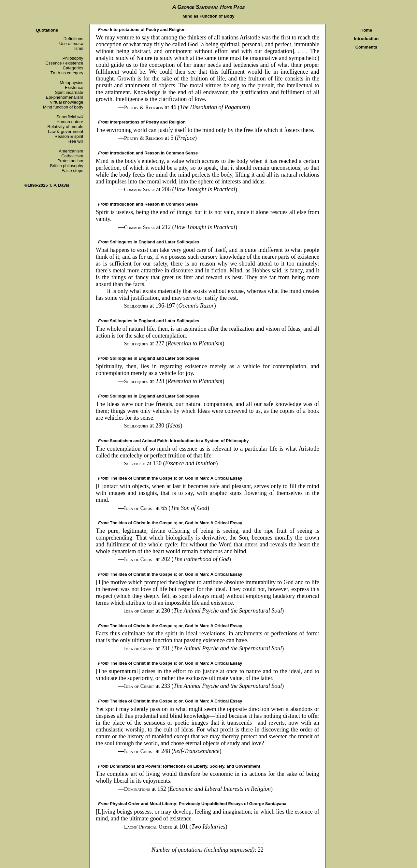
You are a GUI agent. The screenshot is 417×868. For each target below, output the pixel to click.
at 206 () (181, 189)
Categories (73, 68)
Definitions (73, 39)
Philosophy (73, 58)
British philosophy (67, 166)
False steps (72, 171)
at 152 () (198, 789)
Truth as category (67, 73)
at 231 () (204, 648)
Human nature (70, 122)
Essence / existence (65, 63)
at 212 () (181, 227)
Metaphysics (71, 83)
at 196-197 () (170, 306)
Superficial (70, 117)
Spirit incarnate (69, 92)
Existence (74, 87)
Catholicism (72, 156)
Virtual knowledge (66, 102)
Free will (75, 141)
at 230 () (153, 426)
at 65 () (167, 508)
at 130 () (171, 463)
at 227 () (174, 343)
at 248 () (173, 751)
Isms (79, 48)
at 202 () (178, 559)
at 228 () (174, 381)
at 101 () (176, 827)
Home (366, 30)
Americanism (71, 151)
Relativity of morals (65, 127)
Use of (71, 43)
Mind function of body (63, 107)
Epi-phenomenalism (65, 97)
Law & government (65, 131)
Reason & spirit (69, 136)
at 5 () (160, 138)
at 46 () (187, 107)
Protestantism (70, 161)
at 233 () (204, 686)
